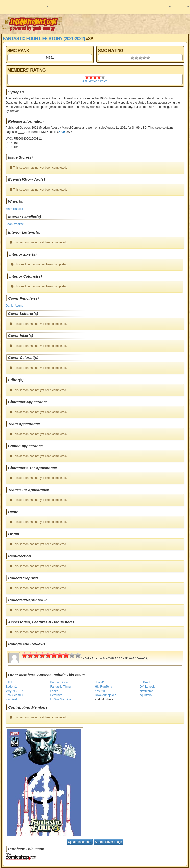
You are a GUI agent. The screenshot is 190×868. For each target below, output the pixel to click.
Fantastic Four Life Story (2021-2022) (44, 39)
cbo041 (100, 682)
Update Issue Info (80, 842)
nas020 (100, 691)
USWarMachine (61, 699)
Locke (54, 691)
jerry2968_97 (14, 691)
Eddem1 (11, 687)
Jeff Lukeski (148, 687)
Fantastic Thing (60, 687)
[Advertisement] (126, 23)
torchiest (11, 699)
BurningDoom (59, 682)
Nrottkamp (147, 691)
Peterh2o (56, 695)
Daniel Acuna (14, 306)
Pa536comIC (14, 695)
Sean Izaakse (15, 224)
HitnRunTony (104, 687)
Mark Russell (14, 209)
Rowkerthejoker (105, 695)
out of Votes (95, 81)
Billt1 (9, 682)
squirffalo (146, 695)
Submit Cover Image (108, 842)
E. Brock (145, 682)
